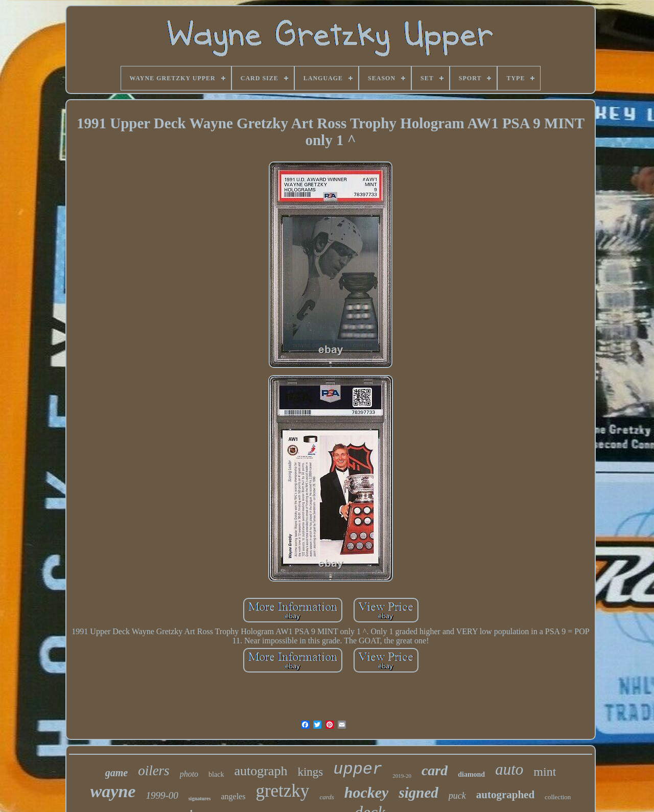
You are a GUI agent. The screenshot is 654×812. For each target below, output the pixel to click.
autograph (261, 771)
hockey (367, 792)
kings (310, 772)
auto (509, 769)
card (435, 770)
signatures (200, 798)
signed (418, 793)
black (216, 774)
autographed (505, 795)
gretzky (282, 791)
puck (457, 796)
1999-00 (162, 795)
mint (545, 772)
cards (326, 797)
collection (558, 797)
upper (358, 769)
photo (189, 774)
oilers (154, 771)
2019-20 (402, 776)
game (116, 773)
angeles (233, 796)
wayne (113, 791)
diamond (471, 774)
